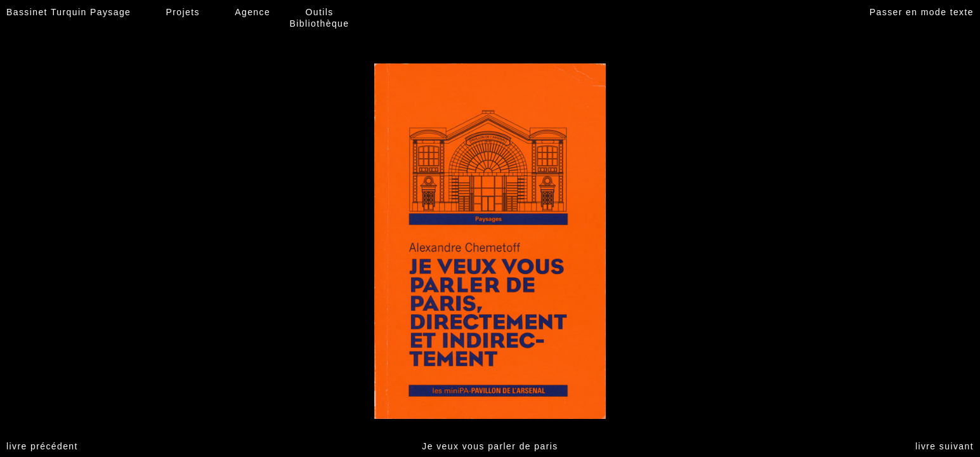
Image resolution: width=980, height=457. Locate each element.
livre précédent (42, 446)
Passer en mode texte (922, 12)
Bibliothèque (320, 23)
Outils (319, 12)
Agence (252, 12)
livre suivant (944, 446)
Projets (183, 12)
